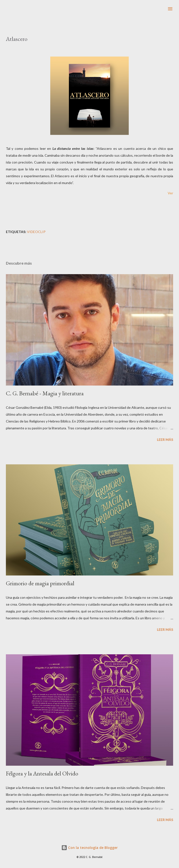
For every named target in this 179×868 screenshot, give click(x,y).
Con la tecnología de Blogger (89, 848)
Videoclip (36, 232)
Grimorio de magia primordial (40, 583)
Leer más (165, 440)
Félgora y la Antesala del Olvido (42, 773)
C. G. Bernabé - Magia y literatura (45, 393)
